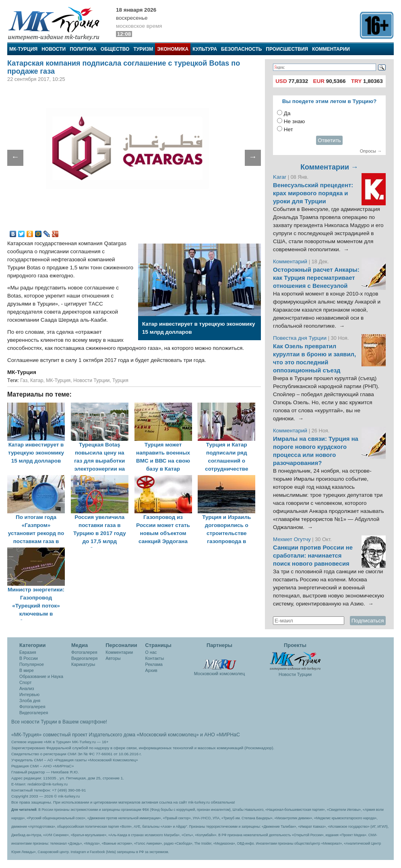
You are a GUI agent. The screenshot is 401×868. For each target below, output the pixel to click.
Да (287, 113)
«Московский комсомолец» (167, 735)
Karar (280, 177)
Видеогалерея (34, 713)
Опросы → (371, 151)
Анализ (27, 688)
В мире (27, 670)
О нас (151, 652)
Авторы (113, 658)
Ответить (329, 140)
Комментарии (331, 49)
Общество (115, 49)
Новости (54, 49)
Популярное (32, 664)
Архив (151, 670)
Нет (288, 129)
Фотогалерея (32, 707)
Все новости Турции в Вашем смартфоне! (59, 722)
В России (29, 658)
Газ (24, 380)
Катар (37, 380)
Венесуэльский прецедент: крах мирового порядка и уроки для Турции (313, 193)
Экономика (173, 49)
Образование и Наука (41, 676)
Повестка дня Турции (301, 338)
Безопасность (241, 49)
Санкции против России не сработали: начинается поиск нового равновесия (313, 556)
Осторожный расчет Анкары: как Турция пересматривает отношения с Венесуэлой (316, 278)
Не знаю (294, 121)
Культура (205, 49)
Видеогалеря (84, 658)
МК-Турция (23, 49)
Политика (83, 49)
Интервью (29, 694)
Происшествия (287, 49)
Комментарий (291, 261)
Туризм (143, 49)
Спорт (25, 682)
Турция (120, 380)
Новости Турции (91, 380)
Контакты (155, 658)
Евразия (28, 652)
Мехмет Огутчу (292, 539)
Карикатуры (83, 664)
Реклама (154, 664)
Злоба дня (30, 701)
